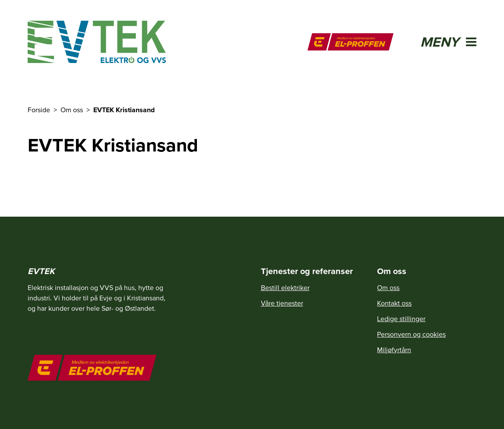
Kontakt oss (394, 303)
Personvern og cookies (411, 334)
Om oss (388, 287)
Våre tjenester (282, 303)
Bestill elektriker (285, 287)
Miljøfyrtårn (394, 350)
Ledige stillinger (401, 319)
